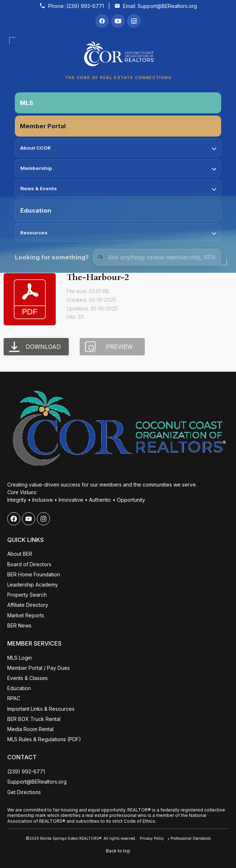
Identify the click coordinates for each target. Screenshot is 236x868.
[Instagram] (134, 21)
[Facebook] (102, 21)
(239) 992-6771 (85, 6)
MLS (27, 103)
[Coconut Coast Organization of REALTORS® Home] (118, 56)
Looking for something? (52, 257)
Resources (118, 233)
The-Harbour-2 (98, 277)
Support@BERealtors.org (167, 6)
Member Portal (43, 126)
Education (36, 210)
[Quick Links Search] (157, 257)
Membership (118, 168)
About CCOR (118, 148)
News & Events (118, 188)
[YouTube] (118, 21)
